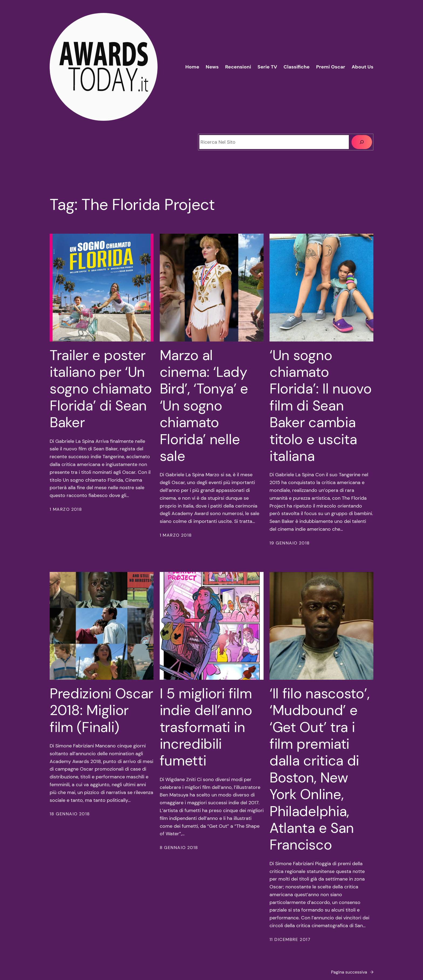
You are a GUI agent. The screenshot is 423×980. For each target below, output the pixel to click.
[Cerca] (362, 142)
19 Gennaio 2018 (290, 543)
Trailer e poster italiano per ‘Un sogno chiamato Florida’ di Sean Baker (101, 389)
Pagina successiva (352, 972)
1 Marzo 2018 (66, 509)
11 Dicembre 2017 (290, 939)
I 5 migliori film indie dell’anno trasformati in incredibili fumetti (206, 727)
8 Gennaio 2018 (179, 848)
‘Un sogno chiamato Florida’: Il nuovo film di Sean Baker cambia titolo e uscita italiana (321, 406)
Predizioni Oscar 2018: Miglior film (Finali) (101, 710)
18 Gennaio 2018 (70, 814)
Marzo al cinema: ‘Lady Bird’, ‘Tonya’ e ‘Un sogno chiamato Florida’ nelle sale (204, 406)
